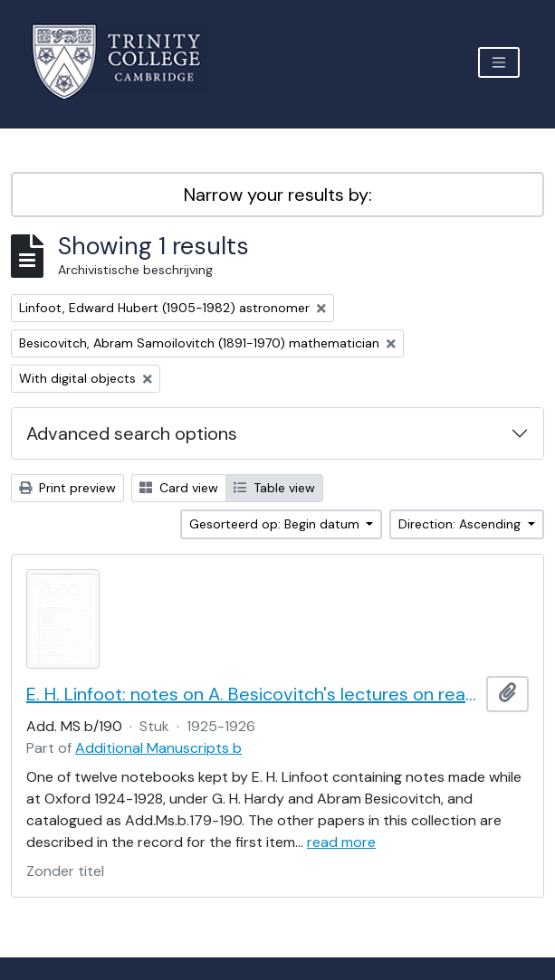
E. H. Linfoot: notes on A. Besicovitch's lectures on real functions (253, 694)
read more (341, 842)
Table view (274, 488)
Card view (179, 488)
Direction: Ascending (461, 524)
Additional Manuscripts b (158, 748)
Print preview (67, 488)
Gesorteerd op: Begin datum (276, 524)
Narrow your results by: (278, 195)
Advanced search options (132, 433)
